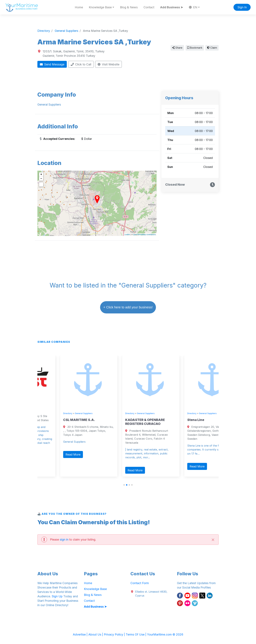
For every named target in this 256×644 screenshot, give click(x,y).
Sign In (242, 7)
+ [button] (41, 174)
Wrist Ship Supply (54, 409)
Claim (212, 48)
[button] (124, 485)
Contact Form (140, 583)
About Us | (96, 634)
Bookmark (195, 48)
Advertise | (81, 634)
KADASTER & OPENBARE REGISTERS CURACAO (183, 422)
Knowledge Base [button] (100, 7)
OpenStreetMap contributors (144, 234)
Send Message (52, 64)
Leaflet (127, 234)
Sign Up (57, 596)
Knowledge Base (95, 589)
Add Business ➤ (172, 7)
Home (79, 7)
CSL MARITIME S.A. (117, 420)
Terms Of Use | (136, 634)
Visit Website (109, 64)
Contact (149, 7)
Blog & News (129, 7)
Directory (44, 403)
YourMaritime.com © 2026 (165, 634)
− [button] (41, 179)
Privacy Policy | (115, 634)
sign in (64, 539)
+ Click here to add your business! (128, 307)
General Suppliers (60, 403)
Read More (49, 469)
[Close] (213, 539)
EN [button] (193, 7)
